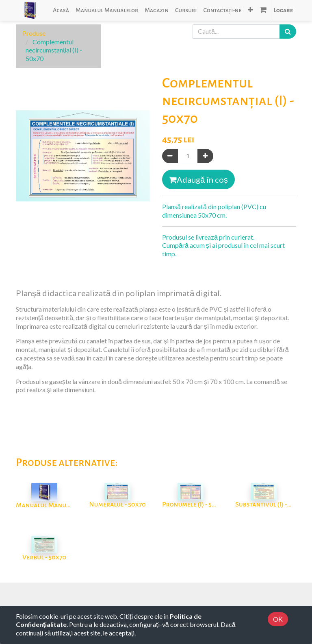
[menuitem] (61, 10)
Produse (34, 33)
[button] (250, 10)
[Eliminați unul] (170, 156)
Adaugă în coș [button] (198, 179)
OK (278, 619)
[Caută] (288, 32)
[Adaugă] (205, 156)
